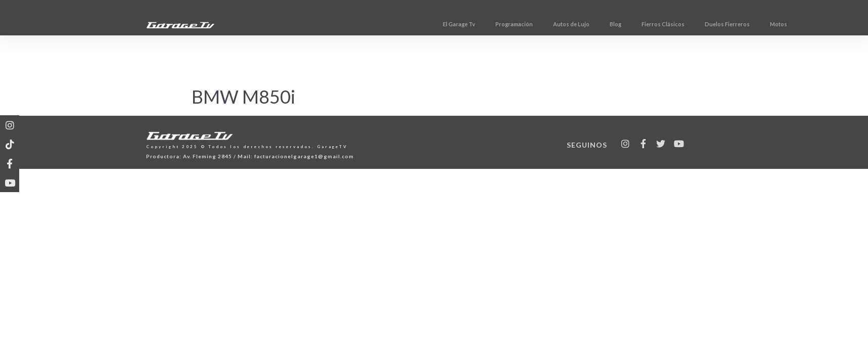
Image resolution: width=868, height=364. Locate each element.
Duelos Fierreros (759, 24)
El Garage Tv (490, 24)
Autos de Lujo (603, 24)
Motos (810, 24)
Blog (647, 24)
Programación (545, 24)
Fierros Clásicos (694, 24)
